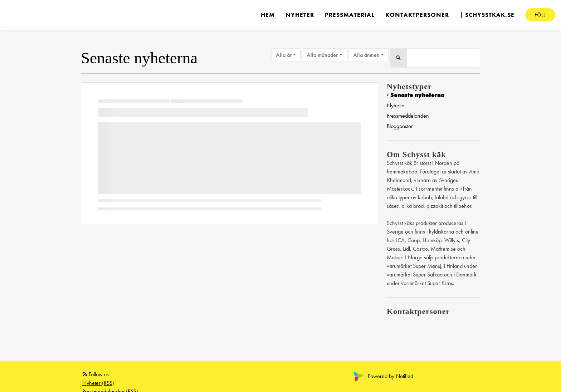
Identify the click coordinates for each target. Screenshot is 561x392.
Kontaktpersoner (417, 15)
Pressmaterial (350, 15)
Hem (268, 15)
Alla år (284, 55)
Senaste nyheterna (417, 95)
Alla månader (322, 55)
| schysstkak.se (487, 15)
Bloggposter (400, 126)
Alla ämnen (366, 55)
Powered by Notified (382, 376)
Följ (540, 15)
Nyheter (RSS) (98, 383)
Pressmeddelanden (408, 116)
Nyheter (300, 15)
